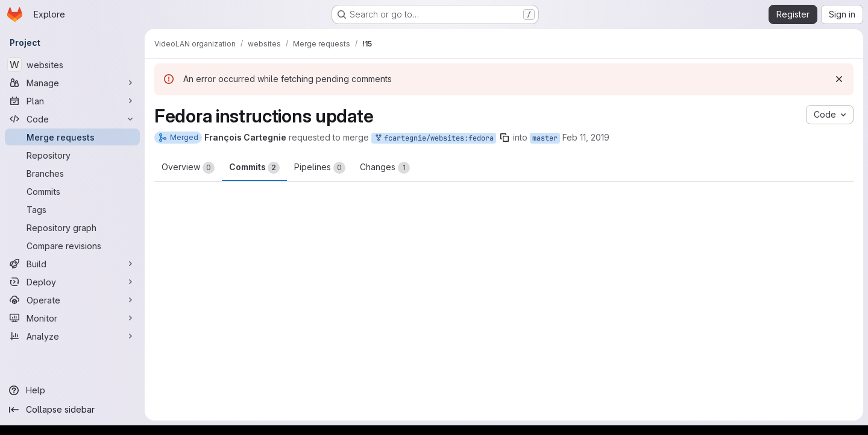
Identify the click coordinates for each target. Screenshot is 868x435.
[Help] (72, 390)
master (545, 138)
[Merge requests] (72, 137)
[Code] (72, 119)
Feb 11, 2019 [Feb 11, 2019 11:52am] (586, 137)
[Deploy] (72, 282)
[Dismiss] (839, 79)
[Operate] (72, 300)
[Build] (72, 264)
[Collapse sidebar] (72, 410)
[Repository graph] (72, 227)
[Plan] (72, 101)
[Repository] (72, 155)
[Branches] (72, 173)
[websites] (72, 65)
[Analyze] (72, 336)
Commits (254, 168)
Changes (385, 168)
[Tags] (72, 209)
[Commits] (72, 191)
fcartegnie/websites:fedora (434, 138)
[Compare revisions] (72, 246)
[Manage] (72, 83)
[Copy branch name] (505, 138)
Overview (188, 168)
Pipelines (320, 168)
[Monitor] (72, 318)
